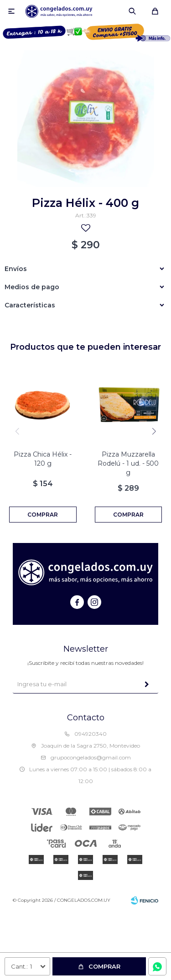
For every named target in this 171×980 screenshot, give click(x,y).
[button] (154, 431)
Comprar (104, 966)
